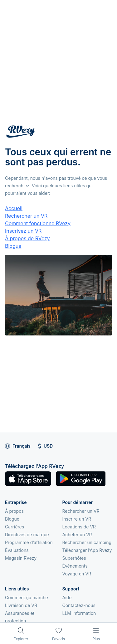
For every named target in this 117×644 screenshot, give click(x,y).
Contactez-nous (79, 605)
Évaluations (17, 550)
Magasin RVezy (21, 558)
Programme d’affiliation (29, 542)
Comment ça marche (27, 597)
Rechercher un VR (26, 216)
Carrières (15, 527)
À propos (14, 511)
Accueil (14, 208)
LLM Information (79, 613)
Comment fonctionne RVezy (38, 223)
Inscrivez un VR (23, 231)
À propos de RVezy (27, 238)
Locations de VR (79, 527)
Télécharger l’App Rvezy (87, 550)
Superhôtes (74, 558)
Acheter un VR (77, 535)
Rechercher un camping (87, 542)
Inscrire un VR (77, 519)
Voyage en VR (77, 574)
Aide (67, 597)
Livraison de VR (21, 605)
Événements (75, 566)
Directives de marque (27, 535)
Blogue (13, 246)
